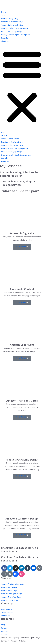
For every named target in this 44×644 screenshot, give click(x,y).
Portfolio (5, 38)
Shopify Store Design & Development (16, 35)
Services (4, 15)
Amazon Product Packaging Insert (15, 28)
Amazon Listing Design (10, 19)
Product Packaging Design (11, 32)
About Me (5, 41)
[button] (22, 70)
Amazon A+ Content (22, 289)
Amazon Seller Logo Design (12, 25)
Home (4, 12)
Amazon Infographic (22, 234)
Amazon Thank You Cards (22, 401)
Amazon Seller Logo (22, 345)
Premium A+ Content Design (12, 22)
